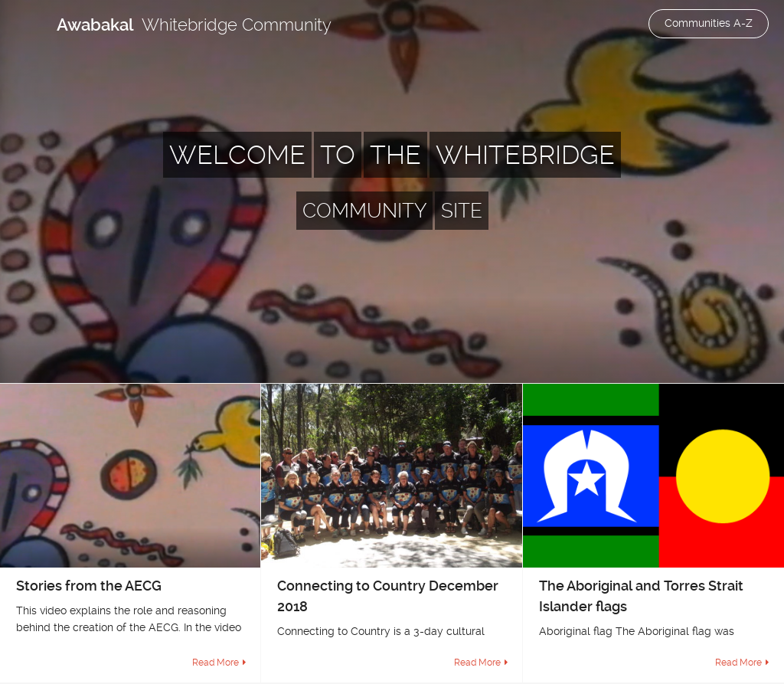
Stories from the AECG (89, 586)
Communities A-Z (709, 23)
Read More (216, 663)
